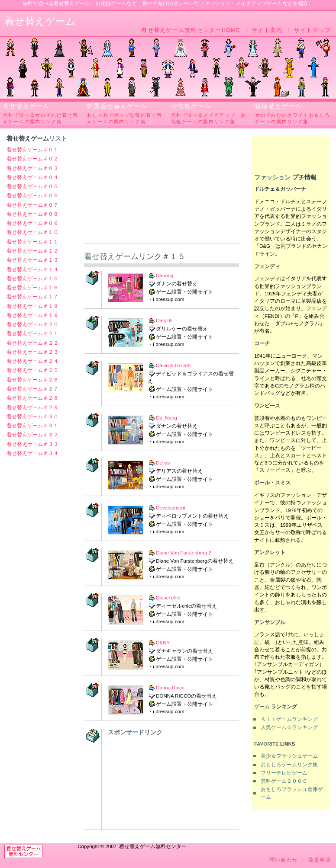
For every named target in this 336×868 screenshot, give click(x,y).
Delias (163, 463)
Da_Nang (166, 418)
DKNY (163, 643)
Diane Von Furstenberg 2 (184, 553)
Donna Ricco (170, 688)
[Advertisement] (162, 189)
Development (171, 508)
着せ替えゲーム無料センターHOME (191, 30)
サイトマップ (313, 30)
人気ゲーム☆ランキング (289, 727)
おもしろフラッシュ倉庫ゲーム (292, 793)
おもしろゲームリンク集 (289, 765)
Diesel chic (168, 598)
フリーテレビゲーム (284, 773)
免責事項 (320, 860)
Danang (165, 275)
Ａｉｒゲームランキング (289, 719)
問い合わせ (284, 860)
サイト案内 (267, 30)
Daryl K (164, 320)
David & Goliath (173, 365)
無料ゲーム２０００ (284, 781)
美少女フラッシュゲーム (289, 756)
